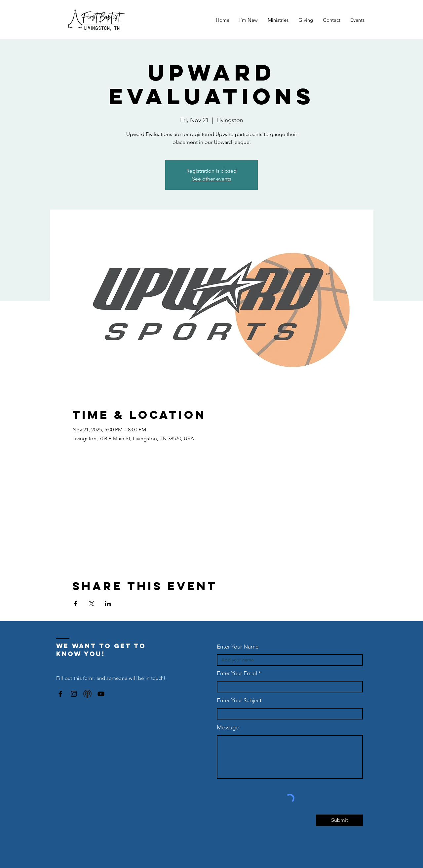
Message (228, 728)
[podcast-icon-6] (87, 694)
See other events (212, 179)
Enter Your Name (238, 647)
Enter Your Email (237, 673)
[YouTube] (101, 694)
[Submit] (339, 820)
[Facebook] (60, 694)
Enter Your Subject (239, 701)
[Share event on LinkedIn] (108, 604)
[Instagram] (74, 694)
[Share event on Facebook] (76, 604)
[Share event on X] (92, 604)
